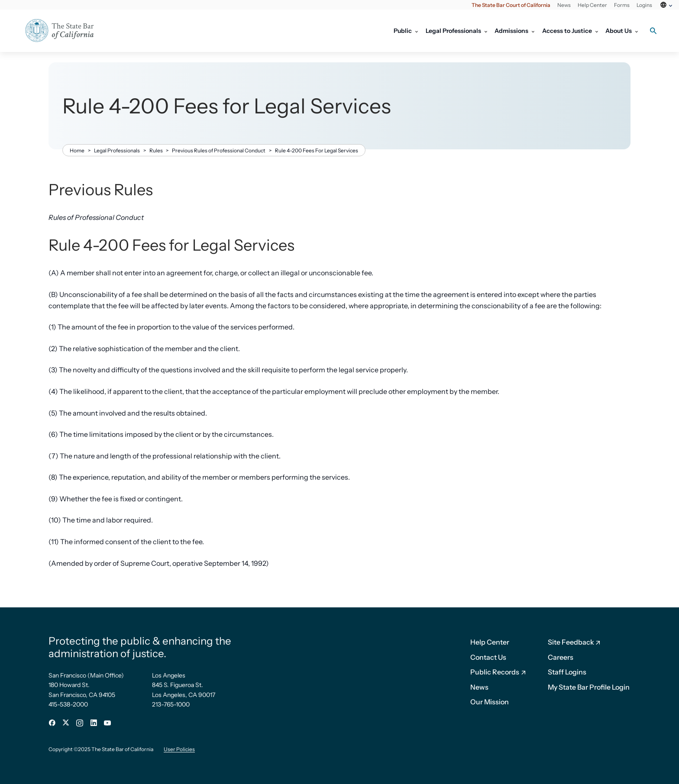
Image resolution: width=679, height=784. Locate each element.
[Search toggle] (653, 31)
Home (77, 150)
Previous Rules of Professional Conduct (219, 150)
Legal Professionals (117, 150)
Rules (156, 150)
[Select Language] (666, 10)
